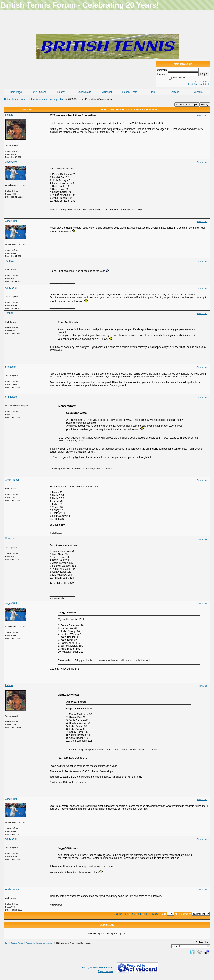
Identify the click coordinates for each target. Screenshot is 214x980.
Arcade (175, 92)
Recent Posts (130, 92)
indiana (9, 115)
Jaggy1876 (11, 162)
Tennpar (10, 261)
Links (153, 92)
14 (146, 914)
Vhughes (10, 539)
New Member (201, 82)
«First (119, 914)
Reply (205, 105)
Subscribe (202, 942)
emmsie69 (11, 397)
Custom (198, 92)
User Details (84, 92)
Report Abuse (106, 971)
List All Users (39, 92)
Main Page (16, 92)
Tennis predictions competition (48, 99)
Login (204, 74)
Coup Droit (11, 288)
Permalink (202, 115)
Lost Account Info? (198, 85)
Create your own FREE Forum (96, 968)
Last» (155, 914)
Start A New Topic (187, 105)
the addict (11, 367)
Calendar (107, 92)
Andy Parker (12, 480)
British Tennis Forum (16, 99)
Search (61, 92)
